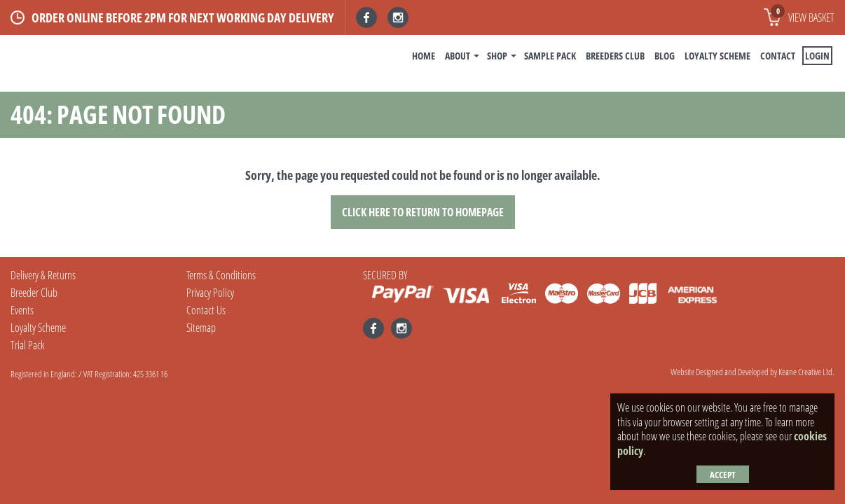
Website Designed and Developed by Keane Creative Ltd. (753, 372)
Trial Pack (28, 345)
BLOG (665, 56)
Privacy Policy (210, 293)
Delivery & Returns (43, 275)
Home (424, 56)
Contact (778, 56)
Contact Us (206, 310)
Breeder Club (34, 293)
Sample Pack (550, 56)
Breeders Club (615, 56)
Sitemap (201, 328)
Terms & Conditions (221, 275)
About (458, 56)
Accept (723, 475)
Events (22, 310)
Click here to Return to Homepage (423, 212)
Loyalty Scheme (717, 56)
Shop (497, 56)
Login (817, 56)
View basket (803, 15)
